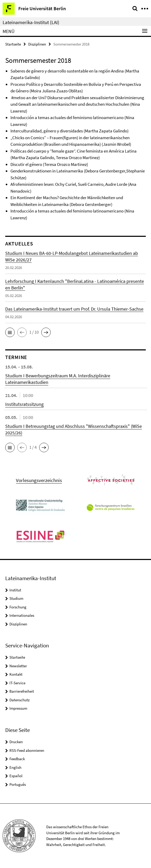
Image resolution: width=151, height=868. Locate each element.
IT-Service (17, 683)
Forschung (18, 607)
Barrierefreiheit (22, 691)
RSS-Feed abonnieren (27, 750)
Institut (15, 590)
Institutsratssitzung (24, 404)
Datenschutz (19, 700)
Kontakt (16, 674)
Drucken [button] (16, 742)
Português (18, 784)
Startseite (13, 44)
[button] (10, 332)
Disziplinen (37, 44)
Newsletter (18, 666)
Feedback (17, 759)
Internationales (22, 615)
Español (16, 776)
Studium (16, 598)
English (15, 767)
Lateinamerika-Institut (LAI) (31, 22)
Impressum (18, 708)
